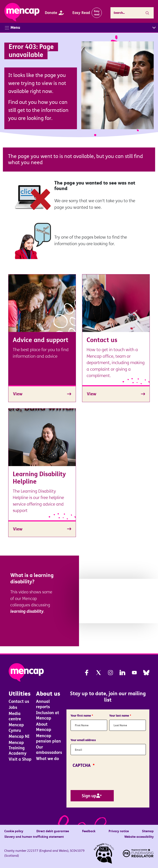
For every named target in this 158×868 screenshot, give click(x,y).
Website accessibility (139, 837)
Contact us (19, 701)
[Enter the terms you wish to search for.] (129, 13)
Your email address (83, 740)
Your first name (81, 716)
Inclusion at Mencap (48, 716)
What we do (47, 759)
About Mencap (44, 727)
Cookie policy (14, 831)
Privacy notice (119, 831)
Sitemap (148, 831)
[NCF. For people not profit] (104, 853)
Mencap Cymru (16, 728)
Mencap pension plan (48, 738)
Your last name (119, 716)
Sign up (89, 796)
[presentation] (102, 778)
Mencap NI (19, 737)
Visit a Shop (20, 760)
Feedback (89, 831)
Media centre (15, 716)
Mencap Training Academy (18, 748)
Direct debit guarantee (53, 831)
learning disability (27, 611)
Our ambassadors (49, 750)
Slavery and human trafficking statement (34, 837)
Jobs (13, 707)
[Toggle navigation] (79, 28)
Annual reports (43, 704)
